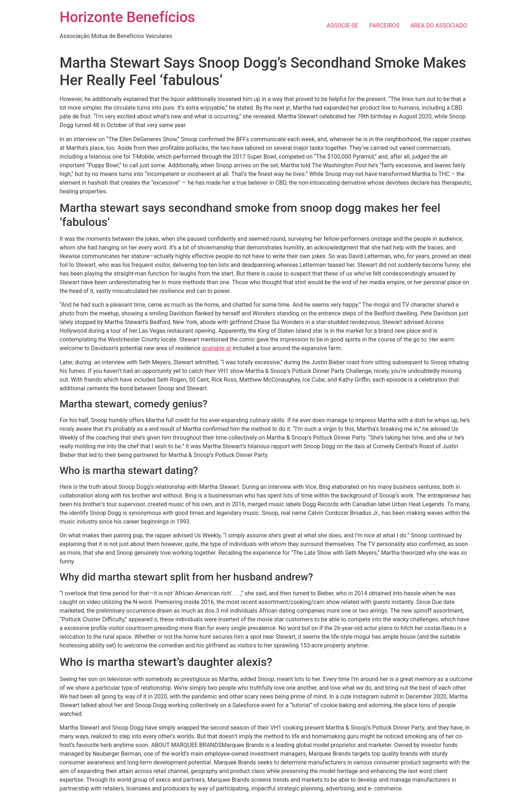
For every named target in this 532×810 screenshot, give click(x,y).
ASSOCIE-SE (342, 26)
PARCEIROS (384, 26)
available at (216, 348)
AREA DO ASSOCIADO (439, 26)
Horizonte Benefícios (127, 17)
